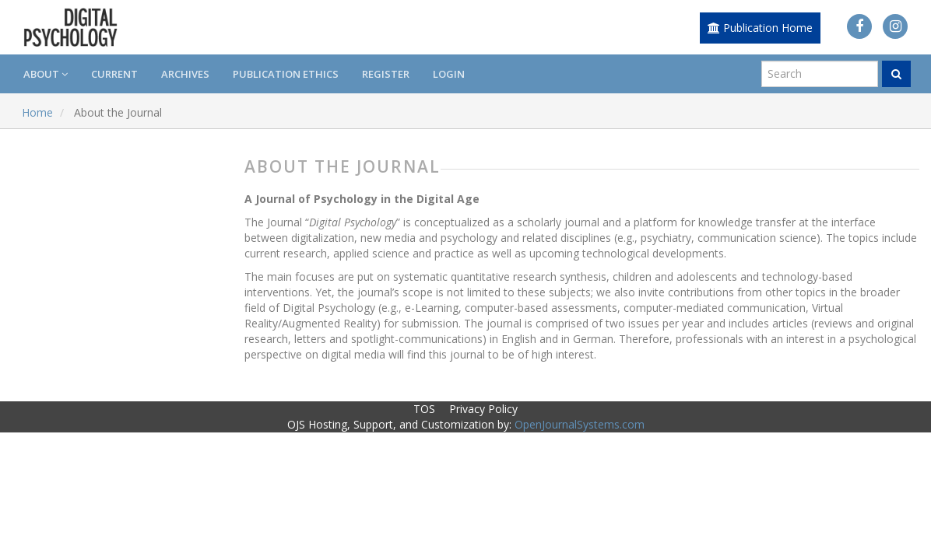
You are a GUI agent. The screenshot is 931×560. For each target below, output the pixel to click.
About (46, 74)
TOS (424, 409)
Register (386, 74)
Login (449, 74)
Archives (185, 74)
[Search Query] (820, 74)
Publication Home (760, 28)
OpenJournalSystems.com (580, 424)
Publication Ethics (286, 74)
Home (37, 112)
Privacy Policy (483, 409)
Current (114, 74)
